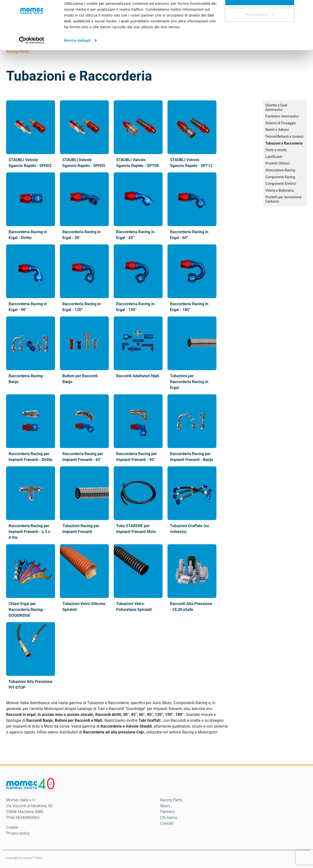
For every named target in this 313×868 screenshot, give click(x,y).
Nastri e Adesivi (277, 130)
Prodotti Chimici (278, 163)
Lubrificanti (274, 157)
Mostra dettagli (77, 55)
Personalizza (260, 29)
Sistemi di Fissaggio (281, 123)
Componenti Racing (280, 177)
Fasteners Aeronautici (282, 116)
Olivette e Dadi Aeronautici (276, 107)
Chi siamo (169, 818)
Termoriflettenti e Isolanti (284, 136)
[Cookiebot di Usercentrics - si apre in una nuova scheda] (32, 55)
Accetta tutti (260, 13)
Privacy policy (18, 833)
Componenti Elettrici (281, 184)
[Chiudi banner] (305, 8)
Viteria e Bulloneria (280, 190)
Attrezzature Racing (280, 170)
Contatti (167, 823)
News (165, 806)
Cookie (12, 827)
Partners (168, 812)
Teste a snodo (276, 150)
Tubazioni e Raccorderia (284, 143)
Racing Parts (171, 800)
